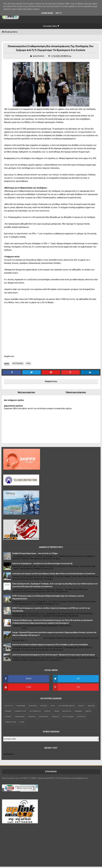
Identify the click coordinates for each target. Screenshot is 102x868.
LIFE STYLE (9, 707)
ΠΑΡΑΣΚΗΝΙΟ (20, 718)
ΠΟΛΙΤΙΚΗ (32, 718)
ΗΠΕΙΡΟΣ (48, 713)
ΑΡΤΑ (54, 707)
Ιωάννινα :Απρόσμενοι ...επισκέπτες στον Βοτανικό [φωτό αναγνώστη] (43, 565)
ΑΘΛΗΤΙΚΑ (33, 707)
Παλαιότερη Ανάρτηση (75, 394)
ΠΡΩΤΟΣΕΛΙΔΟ (19, 365)
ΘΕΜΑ (57, 713)
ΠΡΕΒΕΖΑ (56, 718)
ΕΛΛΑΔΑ (9, 713)
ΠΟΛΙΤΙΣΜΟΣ (44, 718)
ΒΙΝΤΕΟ (82, 707)
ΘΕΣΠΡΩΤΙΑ (67, 713)
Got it (59, 13)
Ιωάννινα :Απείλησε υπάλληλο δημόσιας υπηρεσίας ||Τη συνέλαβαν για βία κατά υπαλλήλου (51, 646)
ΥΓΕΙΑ (30, 365)
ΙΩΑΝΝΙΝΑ (79, 713)
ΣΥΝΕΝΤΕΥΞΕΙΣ (11, 723)
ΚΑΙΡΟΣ (89, 713)
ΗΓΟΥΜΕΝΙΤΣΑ (36, 713)
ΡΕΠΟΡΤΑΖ (82, 718)
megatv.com (10, 357)
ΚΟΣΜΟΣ (9, 718)
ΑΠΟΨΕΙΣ (44, 707)
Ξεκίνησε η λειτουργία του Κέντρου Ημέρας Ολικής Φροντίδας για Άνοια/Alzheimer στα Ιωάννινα (54, 575)
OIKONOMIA (22, 707)
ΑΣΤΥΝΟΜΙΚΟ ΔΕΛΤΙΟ (67, 707)
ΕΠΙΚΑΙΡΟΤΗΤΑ (21, 713)
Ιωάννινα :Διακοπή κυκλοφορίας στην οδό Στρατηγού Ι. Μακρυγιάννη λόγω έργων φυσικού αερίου (54, 656)
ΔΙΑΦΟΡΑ (92, 707)
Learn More (47, 13)
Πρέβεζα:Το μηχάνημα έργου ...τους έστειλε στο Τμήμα (36, 555)
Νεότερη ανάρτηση (27, 394)
